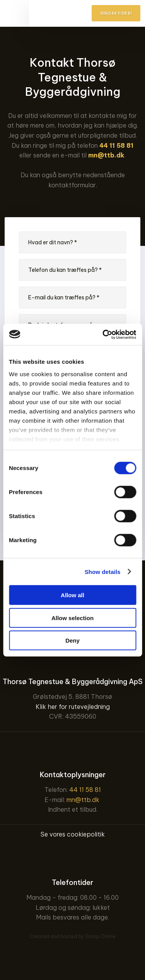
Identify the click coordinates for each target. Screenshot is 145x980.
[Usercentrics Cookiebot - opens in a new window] (103, 334)
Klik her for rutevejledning (73, 707)
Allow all (72, 595)
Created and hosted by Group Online (72, 936)
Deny (72, 640)
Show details (103, 571)
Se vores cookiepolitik (73, 834)
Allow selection (72, 618)
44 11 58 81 (116, 145)
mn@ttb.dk (106, 155)
